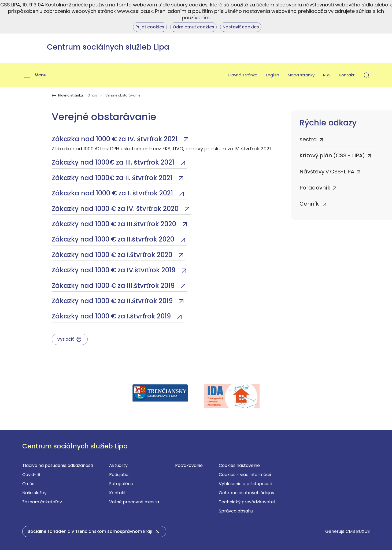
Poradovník (315, 188)
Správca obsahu (236, 511)
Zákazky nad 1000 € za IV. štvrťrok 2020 (116, 209)
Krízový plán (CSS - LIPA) (332, 155)
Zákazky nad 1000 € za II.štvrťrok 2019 (113, 301)
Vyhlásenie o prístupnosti (245, 484)
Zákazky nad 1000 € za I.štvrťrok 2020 (113, 255)
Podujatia (119, 475)
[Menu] (34, 75)
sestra (308, 139)
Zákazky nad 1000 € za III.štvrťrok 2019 (114, 286)
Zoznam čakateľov (42, 502)
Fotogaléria (121, 484)
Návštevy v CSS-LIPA (327, 172)
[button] (367, 75)
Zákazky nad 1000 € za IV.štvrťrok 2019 (114, 270)
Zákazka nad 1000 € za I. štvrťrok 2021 (113, 193)
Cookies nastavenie (239, 465)
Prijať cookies (150, 27)
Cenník (310, 204)
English (273, 75)
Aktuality (118, 465)
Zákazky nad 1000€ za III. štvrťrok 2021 (114, 162)
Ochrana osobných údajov (247, 493)
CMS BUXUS (358, 531)
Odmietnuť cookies (193, 27)
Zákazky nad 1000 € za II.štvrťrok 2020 (114, 239)
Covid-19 (31, 475)
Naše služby (34, 493)
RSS (327, 75)
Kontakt (347, 75)
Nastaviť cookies (241, 27)
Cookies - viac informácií (245, 475)
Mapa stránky (301, 75)
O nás (92, 95)
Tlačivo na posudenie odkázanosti (58, 465)
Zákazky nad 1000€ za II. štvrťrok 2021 (113, 178)
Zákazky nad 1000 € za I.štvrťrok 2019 (112, 316)
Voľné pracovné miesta (134, 502)
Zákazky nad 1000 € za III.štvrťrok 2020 (115, 224)
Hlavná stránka (243, 75)
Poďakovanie (189, 465)
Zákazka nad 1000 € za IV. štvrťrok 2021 (115, 139)
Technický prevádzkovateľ (247, 502)
